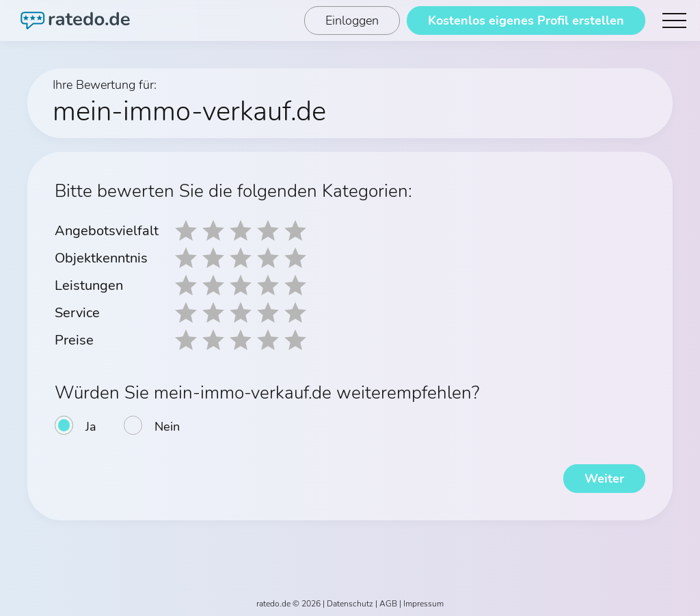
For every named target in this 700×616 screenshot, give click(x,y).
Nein (167, 427)
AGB (388, 604)
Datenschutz (350, 604)
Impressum (423, 604)
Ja (91, 427)
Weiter (604, 479)
